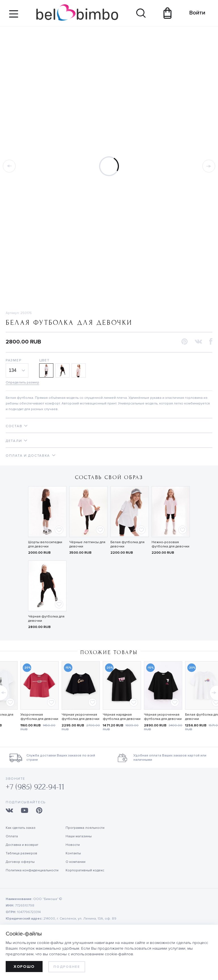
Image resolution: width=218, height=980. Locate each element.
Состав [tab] (14, 426)
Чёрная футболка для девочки (46, 619)
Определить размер (22, 382)
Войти (195, 13)
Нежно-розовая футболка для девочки (170, 544)
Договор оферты (20, 862)
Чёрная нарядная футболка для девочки (122, 717)
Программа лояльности (85, 828)
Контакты (73, 853)
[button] (185, 342)
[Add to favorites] (59, 530)
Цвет (44, 360)
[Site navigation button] (14, 16)
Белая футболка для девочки (127, 544)
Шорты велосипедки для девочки (45, 544)
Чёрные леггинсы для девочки (87, 544)
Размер (13, 360)
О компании (76, 862)
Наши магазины (79, 836)
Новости (73, 845)
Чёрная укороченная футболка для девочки (80, 717)
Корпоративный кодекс (85, 870)
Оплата (12, 836)
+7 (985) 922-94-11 (35, 787)
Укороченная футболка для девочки (39, 717)
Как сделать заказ (21, 828)
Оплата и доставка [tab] (28, 456)
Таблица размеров (21, 853)
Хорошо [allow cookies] (24, 967)
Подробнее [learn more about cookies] (67, 967)
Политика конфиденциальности (32, 870)
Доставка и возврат (22, 845)
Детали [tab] (14, 441)
